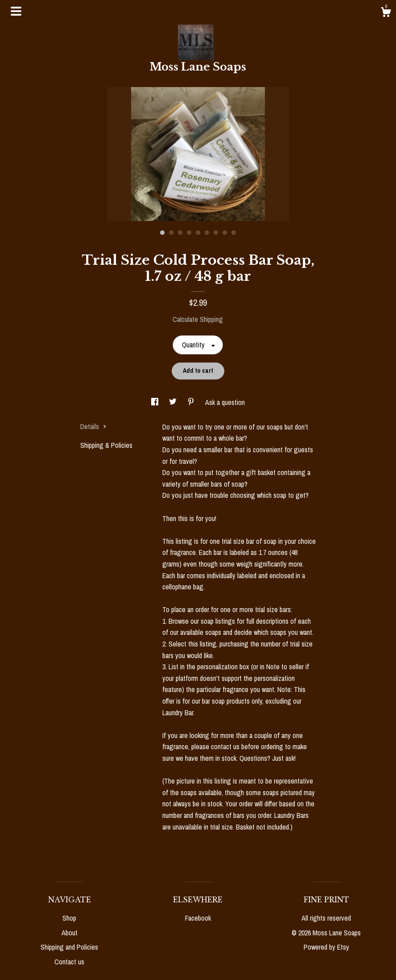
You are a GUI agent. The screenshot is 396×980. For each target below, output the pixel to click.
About (70, 933)
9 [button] (234, 233)
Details (93, 426)
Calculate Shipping (198, 319)
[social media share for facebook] (156, 402)
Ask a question (225, 402)
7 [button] (216, 233)
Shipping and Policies (69, 947)
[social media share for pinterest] (192, 402)
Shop (69, 918)
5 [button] (198, 233)
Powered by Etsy (326, 947)
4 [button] (189, 233)
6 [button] (207, 233)
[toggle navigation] (16, 11)
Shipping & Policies (106, 445)
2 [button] (171, 233)
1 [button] (162, 233)
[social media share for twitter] (174, 402)
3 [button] (180, 233)
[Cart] (386, 13)
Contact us (69, 962)
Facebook (198, 918)
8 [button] (225, 233)
